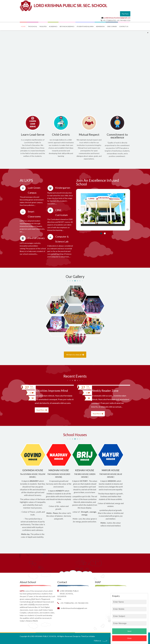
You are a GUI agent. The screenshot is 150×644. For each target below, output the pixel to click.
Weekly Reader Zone (105, 391)
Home (23, 26)
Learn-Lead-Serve (33, 134)
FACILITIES (43, 26)
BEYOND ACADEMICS (67, 26)
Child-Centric (61, 134)
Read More (42, 410)
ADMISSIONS (100, 26)
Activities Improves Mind (51, 391)
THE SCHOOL (33, 26)
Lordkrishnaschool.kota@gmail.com (117, 18)
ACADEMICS (53, 26)
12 (32, 393)
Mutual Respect (89, 134)
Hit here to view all (75, 355)
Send (129, 631)
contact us (124, 26)
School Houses (75, 435)
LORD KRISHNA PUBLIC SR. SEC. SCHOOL (71, 5)
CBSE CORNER (112, 26)
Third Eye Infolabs (88, 636)
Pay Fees (125, 14)
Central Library (36, 238)
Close (129, 638)
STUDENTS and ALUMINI (85, 26)
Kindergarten (63, 188)
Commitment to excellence (117, 136)
